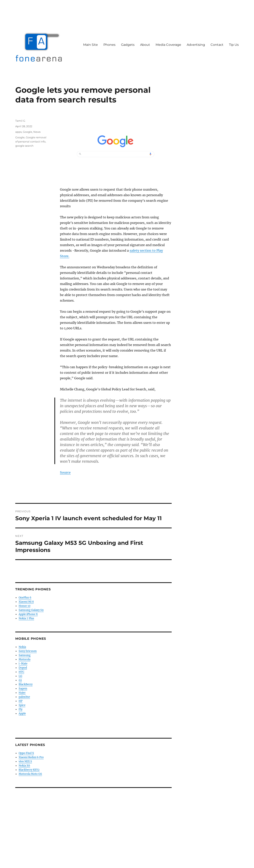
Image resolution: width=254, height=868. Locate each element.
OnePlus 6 (25, 598)
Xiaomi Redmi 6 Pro (31, 757)
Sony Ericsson (28, 651)
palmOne (24, 697)
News (37, 132)
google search (24, 146)
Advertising (196, 45)
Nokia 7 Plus (26, 618)
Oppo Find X (26, 753)
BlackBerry (26, 684)
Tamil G (20, 121)
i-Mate (23, 664)
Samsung (25, 655)
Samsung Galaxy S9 (31, 610)
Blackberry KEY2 (29, 770)
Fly (21, 709)
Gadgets (128, 45)
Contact (217, 45)
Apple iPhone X (28, 614)
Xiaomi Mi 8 (26, 602)
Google (27, 132)
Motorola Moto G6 (30, 774)
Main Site (90, 45)
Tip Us (234, 45)
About (145, 45)
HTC (21, 672)
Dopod (23, 668)
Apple (22, 714)
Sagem (23, 689)
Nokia (22, 647)
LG (20, 676)
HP (21, 701)
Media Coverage (168, 45)
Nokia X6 (24, 766)
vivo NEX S (25, 761)
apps (18, 132)
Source (65, 472)
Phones (109, 45)
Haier (22, 693)
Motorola (25, 659)
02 (20, 680)
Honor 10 (25, 606)
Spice (22, 705)
